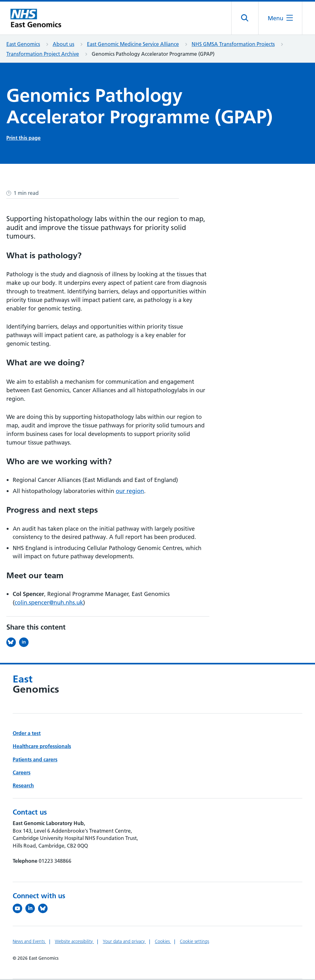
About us (63, 45)
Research (23, 786)
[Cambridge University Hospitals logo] (38, 19)
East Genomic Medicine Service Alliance (133, 45)
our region (130, 492)
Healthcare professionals (42, 747)
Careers (22, 773)
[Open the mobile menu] (280, 19)
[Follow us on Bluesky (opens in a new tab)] (44, 909)
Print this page (23, 139)
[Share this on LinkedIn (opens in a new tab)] (25, 643)
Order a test (27, 734)
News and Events (29, 942)
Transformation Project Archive (43, 55)
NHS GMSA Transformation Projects (233, 45)
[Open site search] (244, 19)
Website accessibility (74, 942)
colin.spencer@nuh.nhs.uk (49, 603)
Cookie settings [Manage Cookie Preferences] (194, 942)
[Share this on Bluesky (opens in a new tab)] (13, 643)
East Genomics (23, 45)
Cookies (163, 942)
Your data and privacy (124, 942)
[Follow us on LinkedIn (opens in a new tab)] (32, 909)
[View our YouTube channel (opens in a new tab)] (19, 909)
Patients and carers (35, 760)
